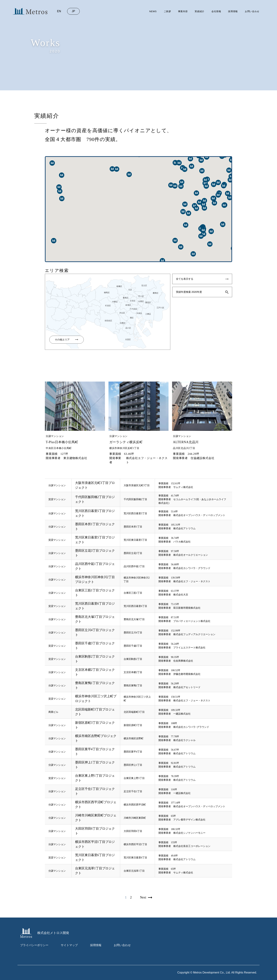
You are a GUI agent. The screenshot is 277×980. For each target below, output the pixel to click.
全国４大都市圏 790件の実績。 (83, 139)
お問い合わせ (252, 11)
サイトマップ (69, 945)
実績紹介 (200, 11)
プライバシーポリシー (34, 945)
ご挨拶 (167, 11)
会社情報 (216, 11)
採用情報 (233, 11)
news (153, 11)
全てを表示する (185, 279)
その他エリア (62, 340)
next (143, 897)
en (59, 11)
